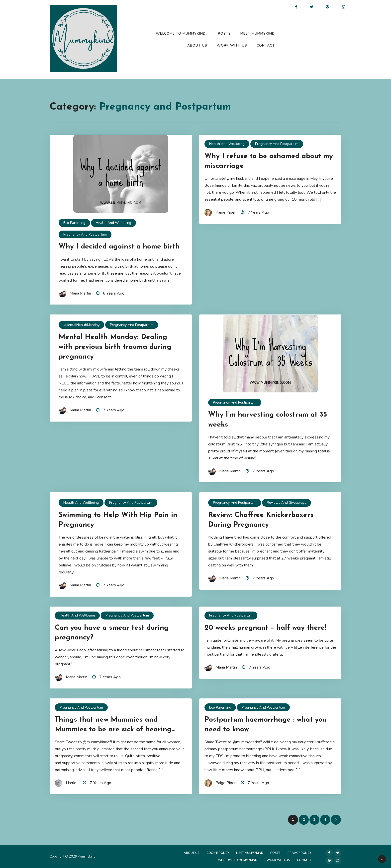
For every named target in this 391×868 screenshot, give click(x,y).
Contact (266, 45)
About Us (197, 45)
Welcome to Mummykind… (182, 33)
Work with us (232, 45)
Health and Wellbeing (113, 223)
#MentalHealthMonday (81, 325)
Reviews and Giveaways (287, 503)
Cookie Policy (218, 853)
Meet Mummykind (258, 33)
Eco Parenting (74, 223)
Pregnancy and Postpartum (85, 234)
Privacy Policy (299, 853)
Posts (224, 33)
